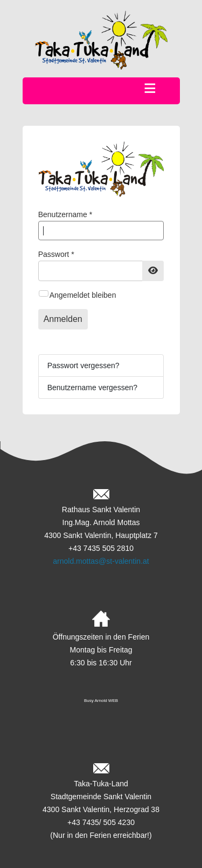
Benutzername (65, 214)
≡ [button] (150, 89)
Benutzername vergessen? (92, 388)
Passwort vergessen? (83, 365)
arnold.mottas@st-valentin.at (101, 561)
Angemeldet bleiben (83, 295)
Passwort (56, 254)
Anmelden (63, 319)
